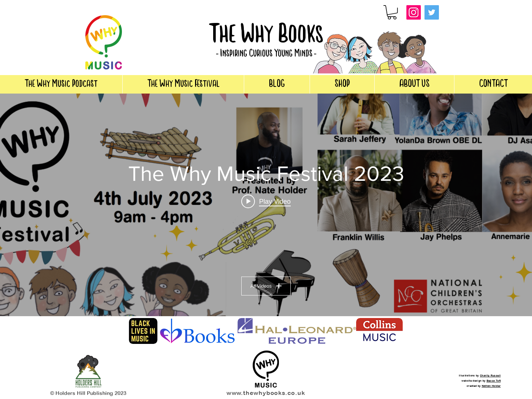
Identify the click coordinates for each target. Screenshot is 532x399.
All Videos (266, 286)
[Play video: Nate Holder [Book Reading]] (266, 202)
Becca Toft (494, 381)
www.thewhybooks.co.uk (266, 393)
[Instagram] (414, 12)
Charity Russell (490, 375)
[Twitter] (432, 12)
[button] (392, 12)
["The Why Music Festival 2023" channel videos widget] (266, 205)
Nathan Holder (491, 386)
